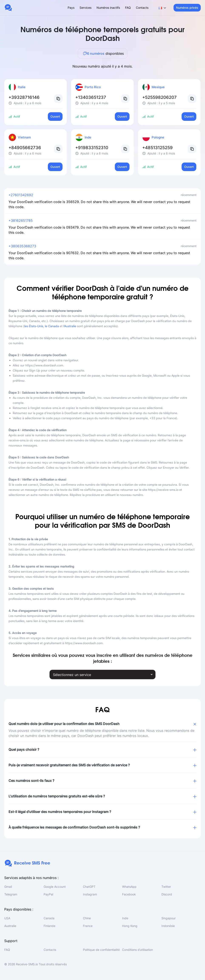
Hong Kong (130, 926)
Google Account (55, 887)
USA (7, 918)
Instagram (90, 894)
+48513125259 (157, 148)
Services (85, 8)
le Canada (52, 326)
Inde (125, 918)
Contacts (142, 8)
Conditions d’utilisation (137, 950)
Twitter (166, 887)
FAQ (128, 8)
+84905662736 (25, 148)
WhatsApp (129, 887)
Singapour (169, 918)
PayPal (48, 894)
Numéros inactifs (108, 8)
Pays (71, 8)
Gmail (8, 887)
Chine (87, 918)
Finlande (49, 926)
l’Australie (70, 326)
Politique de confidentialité (101, 950)
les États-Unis (34, 326)
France (88, 926)
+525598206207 (159, 97)
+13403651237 (91, 97)
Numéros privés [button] (187, 8)
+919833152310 (92, 148)
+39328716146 (24, 97)
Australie (10, 926)
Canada (49, 918)
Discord (167, 894)
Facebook (129, 894)
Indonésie (168, 926)
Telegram (11, 894)
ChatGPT (89, 887)
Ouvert (55, 116)
